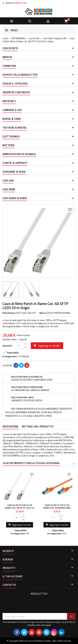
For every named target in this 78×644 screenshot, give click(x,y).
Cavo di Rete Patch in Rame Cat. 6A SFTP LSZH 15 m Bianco (20, 508)
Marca (43, 313)
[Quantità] (19, 346)
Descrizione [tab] (11, 426)
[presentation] (28, 605)
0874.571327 (21, 3)
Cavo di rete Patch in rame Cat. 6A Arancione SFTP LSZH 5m (57, 508)
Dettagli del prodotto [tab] (38, 426)
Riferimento (9, 313)
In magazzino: (10, 356)
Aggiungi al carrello (46, 346)
